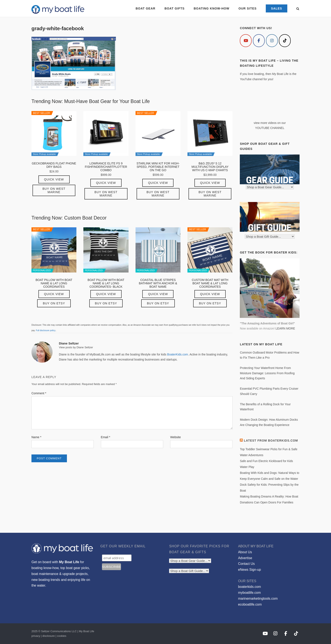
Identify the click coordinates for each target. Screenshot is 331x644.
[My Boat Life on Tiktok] (285, 41)
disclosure (49, 636)
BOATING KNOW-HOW (211, 8)
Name (36, 437)
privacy (36, 636)
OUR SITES (247, 8)
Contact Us (246, 564)
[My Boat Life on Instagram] (272, 41)
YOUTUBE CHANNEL (270, 128)
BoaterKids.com (178, 354)
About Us (245, 552)
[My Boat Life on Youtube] (246, 41)
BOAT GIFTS (174, 8)
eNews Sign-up (250, 570)
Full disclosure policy (46, 330)
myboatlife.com (250, 593)
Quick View (54, 179)
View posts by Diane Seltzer (76, 347)
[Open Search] (298, 9)
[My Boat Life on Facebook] (259, 41)
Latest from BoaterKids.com (271, 441)
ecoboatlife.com (250, 604)
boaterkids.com (250, 587)
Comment (39, 393)
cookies (62, 636)
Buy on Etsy (54, 303)
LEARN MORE (285, 328)
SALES (276, 8)
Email (106, 437)
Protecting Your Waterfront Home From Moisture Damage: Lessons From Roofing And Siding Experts (267, 373)
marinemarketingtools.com (258, 599)
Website (175, 437)
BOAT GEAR (145, 8)
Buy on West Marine (54, 190)
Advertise (245, 558)
